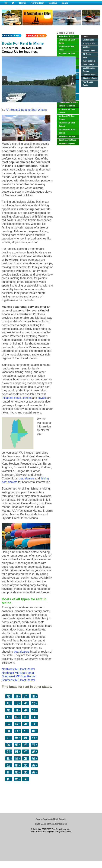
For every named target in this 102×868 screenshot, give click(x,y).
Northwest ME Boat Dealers (67, 111)
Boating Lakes (89, 50)
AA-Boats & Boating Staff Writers (26, 110)
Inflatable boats (11, 398)
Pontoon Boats (89, 75)
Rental (23, 3)
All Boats (87, 54)
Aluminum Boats (90, 78)
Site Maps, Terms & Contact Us (51, 824)
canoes (27, 398)
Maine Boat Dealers (67, 106)
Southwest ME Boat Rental (19, 676)
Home (85, 36)
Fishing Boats (89, 43)
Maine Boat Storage (67, 136)
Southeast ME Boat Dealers (67, 124)
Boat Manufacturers (89, 59)
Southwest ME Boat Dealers (67, 131)
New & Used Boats (88, 84)
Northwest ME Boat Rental (18, 669)
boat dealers (27, 478)
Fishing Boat (37, 3)
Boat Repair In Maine (68, 140)
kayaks (42, 398)
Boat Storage (88, 64)
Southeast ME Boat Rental (18, 680)
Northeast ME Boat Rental (18, 673)
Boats (65, 3)
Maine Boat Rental (66, 36)
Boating (53, 3)
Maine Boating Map (67, 144)
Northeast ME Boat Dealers (67, 118)
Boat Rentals (88, 40)
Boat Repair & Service (89, 70)
